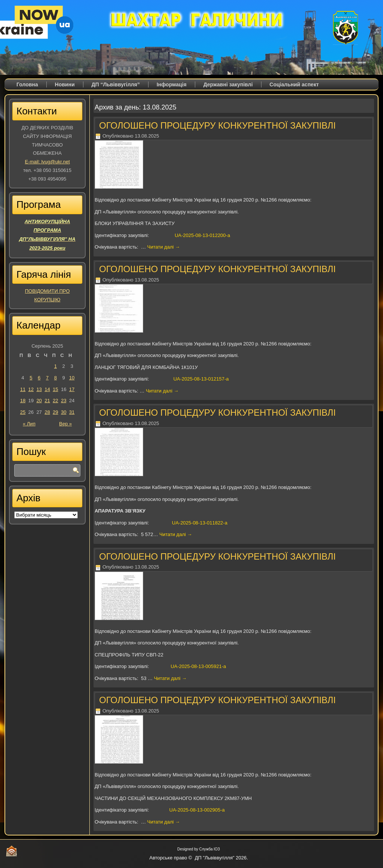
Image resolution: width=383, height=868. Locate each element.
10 (72, 378)
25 (23, 412)
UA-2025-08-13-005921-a (198, 666)
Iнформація (172, 84)
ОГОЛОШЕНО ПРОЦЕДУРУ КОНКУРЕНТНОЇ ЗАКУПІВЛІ (217, 125)
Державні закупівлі (228, 84)
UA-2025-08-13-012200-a (202, 235)
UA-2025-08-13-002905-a (197, 810)
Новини (65, 84)
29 (55, 412)
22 (55, 401)
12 (31, 389)
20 (39, 401)
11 (23, 389)
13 (39, 389)
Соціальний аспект (294, 84)
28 (47, 412)
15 (55, 389)
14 (47, 389)
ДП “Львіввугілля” (116, 84)
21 (47, 401)
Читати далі (164, 247)
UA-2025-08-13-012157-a (201, 379)
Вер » (65, 424)
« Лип (29, 424)
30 (64, 412)
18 (23, 401)
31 (72, 412)
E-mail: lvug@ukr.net (47, 162)
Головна (27, 84)
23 (64, 401)
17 (72, 389)
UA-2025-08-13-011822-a (200, 523)
